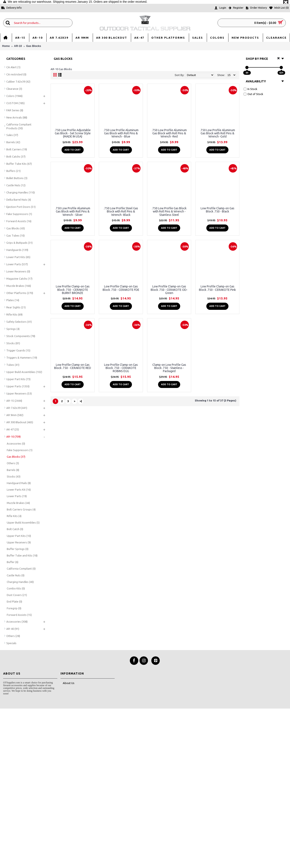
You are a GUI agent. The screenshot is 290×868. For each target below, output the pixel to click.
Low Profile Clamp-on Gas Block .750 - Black (217, 210)
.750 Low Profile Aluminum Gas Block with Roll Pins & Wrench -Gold (217, 133)
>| (81, 401)
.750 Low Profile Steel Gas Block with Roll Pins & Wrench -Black (121, 212)
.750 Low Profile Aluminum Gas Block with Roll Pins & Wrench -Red (169, 133)
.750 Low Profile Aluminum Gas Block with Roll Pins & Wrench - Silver (73, 212)
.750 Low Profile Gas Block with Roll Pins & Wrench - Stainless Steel (169, 212)
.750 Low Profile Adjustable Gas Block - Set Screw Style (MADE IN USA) (73, 133)
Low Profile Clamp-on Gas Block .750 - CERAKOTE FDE (121, 288)
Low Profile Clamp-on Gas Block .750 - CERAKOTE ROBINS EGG (121, 368)
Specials (11, 643)
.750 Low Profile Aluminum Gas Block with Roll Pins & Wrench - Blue (121, 133)
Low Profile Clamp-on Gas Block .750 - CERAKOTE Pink (217, 288)
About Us (67, 683)
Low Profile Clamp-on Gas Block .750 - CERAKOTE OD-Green (169, 290)
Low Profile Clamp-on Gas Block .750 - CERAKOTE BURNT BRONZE (73, 290)
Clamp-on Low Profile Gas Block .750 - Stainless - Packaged (169, 368)
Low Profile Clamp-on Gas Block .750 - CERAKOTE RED (73, 366)
